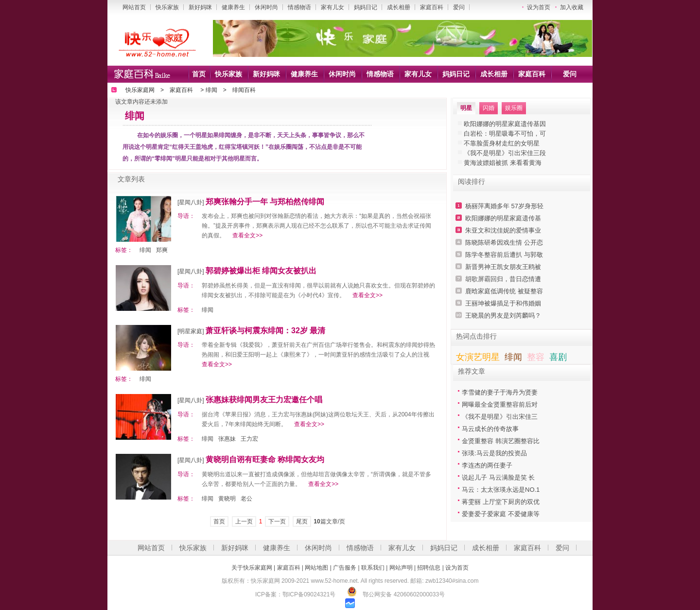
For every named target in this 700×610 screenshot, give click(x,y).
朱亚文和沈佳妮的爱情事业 (503, 230)
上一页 (244, 521)
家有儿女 (332, 7)
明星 (466, 108)
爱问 (459, 7)
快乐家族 (167, 7)
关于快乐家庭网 (252, 568)
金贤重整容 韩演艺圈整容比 (501, 441)
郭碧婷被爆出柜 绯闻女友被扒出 (261, 271)
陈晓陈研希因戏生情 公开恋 (504, 242)
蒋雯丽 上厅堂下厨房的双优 (501, 502)
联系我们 (373, 568)
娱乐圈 (514, 108)
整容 (536, 357)
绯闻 (211, 90)
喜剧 (558, 357)
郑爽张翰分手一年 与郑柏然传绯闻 (265, 202)
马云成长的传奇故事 (490, 429)
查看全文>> (247, 235)
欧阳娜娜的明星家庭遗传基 (503, 218)
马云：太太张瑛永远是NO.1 (501, 490)
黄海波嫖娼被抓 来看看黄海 (503, 163)
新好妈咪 (200, 7)
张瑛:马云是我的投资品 (494, 453)
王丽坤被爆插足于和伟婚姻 (503, 303)
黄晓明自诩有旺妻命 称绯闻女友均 (265, 459)
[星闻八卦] (191, 202)
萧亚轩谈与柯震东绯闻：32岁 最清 (265, 331)
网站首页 (134, 7)
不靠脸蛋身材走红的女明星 (502, 143)
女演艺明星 (478, 357)
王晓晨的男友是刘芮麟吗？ (503, 315)
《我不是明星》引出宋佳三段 (505, 153)
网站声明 (401, 568)
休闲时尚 (266, 7)
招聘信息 (429, 568)
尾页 (302, 521)
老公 (246, 499)
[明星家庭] (191, 331)
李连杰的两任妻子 (487, 465)
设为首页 (539, 7)
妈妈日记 (366, 7)
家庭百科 (432, 7)
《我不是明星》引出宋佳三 (500, 417)
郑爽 (162, 250)
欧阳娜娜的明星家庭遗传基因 (505, 124)
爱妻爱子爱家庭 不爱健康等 (501, 514)
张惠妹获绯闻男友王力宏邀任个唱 (264, 400)
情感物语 (299, 7)
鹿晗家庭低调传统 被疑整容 (504, 291)
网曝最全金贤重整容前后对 (500, 404)
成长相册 (399, 7)
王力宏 (249, 439)
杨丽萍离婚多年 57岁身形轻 (504, 206)
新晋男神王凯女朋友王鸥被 (503, 267)
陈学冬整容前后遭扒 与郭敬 (504, 255)
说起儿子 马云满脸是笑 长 (498, 477)
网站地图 (316, 568)
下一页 (277, 521)
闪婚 (489, 108)
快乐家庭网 (140, 90)
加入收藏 (572, 7)
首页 (199, 74)
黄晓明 (227, 499)
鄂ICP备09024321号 (309, 594)
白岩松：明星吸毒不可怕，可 (505, 134)
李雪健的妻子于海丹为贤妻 (500, 392)
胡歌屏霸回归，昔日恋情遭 (503, 279)
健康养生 (233, 7)
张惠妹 (227, 439)
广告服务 (345, 568)
